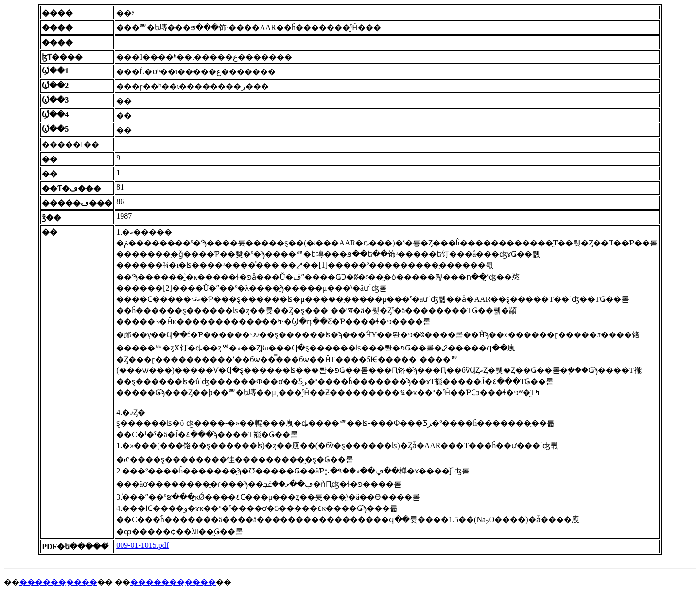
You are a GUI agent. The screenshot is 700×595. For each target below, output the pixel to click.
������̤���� (58, 582)
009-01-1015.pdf (142, 545)
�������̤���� (173, 582)
